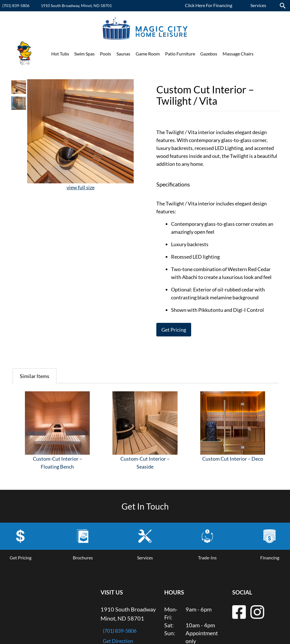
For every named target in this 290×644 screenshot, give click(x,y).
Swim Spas (84, 54)
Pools (105, 54)
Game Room (148, 54)
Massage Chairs (238, 54)
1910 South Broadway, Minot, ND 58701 (76, 6)
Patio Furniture (180, 54)
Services (258, 5)
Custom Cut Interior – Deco (233, 459)
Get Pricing (174, 330)
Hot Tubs (60, 54)
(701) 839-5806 (16, 6)
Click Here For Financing (209, 5)
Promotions (270, 54)
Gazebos (209, 54)
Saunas (123, 54)
